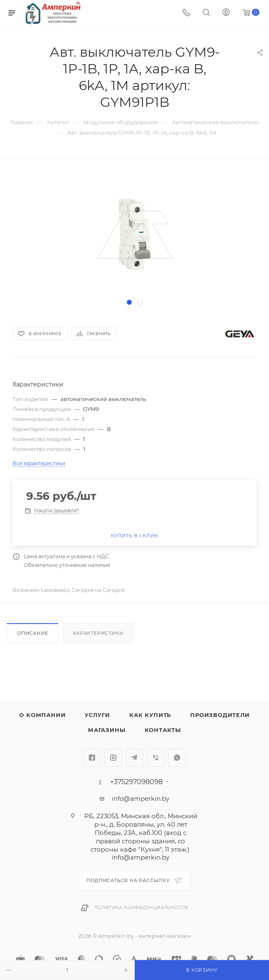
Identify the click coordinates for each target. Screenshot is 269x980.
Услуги (97, 715)
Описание (33, 633)
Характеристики (98, 633)
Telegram (134, 758)
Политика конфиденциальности (141, 908)
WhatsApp (177, 758)
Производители (220, 715)
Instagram (113, 758)
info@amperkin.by (141, 798)
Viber (156, 758)
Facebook (92, 758)
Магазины (107, 730)
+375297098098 (136, 782)
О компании (42, 715)
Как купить (150, 715)
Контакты (163, 730)
